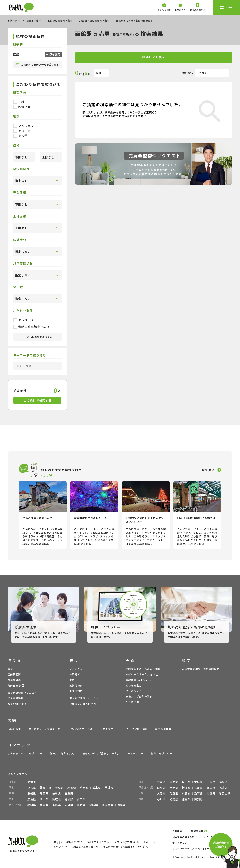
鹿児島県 (108, 805)
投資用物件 (76, 685)
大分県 (69, 805)
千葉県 (59, 788)
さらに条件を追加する (37, 337)
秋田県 (186, 782)
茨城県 (109, 788)
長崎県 (56, 805)
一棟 (19, 102)
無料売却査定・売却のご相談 (143, 669)
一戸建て (75, 674)
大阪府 (161, 793)
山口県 (81, 799)
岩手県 (174, 782)
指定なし (204, 73)
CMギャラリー (135, 753)
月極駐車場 (14, 680)
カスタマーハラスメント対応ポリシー (193, 848)
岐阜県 (56, 793)
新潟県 (186, 788)
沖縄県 (121, 805)
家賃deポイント (17, 704)
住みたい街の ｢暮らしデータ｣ (100, 753)
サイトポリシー (181, 843)
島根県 (69, 799)
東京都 (32, 788)
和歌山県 (225, 793)
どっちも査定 (134, 685)
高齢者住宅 (14, 685)
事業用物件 (76, 691)
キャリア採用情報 (137, 729)
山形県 (211, 782)
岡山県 (44, 799)
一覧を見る (207, 470)
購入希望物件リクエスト (84, 698)
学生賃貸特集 (16, 698)
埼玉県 (72, 788)
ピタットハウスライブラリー (25, 753)
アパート (22, 131)
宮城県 (199, 782)
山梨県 (161, 788)
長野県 (174, 788)
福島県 (223, 782)
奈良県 (211, 793)
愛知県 (32, 793)
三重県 (69, 793)
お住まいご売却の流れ (139, 696)
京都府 (186, 793)
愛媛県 (174, 799)
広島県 (32, 799)
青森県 (161, 782)
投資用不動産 (34, 21)
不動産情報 (14, 21)
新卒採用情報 (163, 729)
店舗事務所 (14, 674)
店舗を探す (14, 729)
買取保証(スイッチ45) (139, 680)
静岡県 (44, 793)
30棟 (98, 73)
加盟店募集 (197, 831)
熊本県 (81, 805)
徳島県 (186, 799)
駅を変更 (55, 54)
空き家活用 (132, 702)
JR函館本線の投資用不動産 (94, 21)
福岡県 (32, 805)
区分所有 (22, 107)
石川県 (199, 788)
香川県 (161, 799)
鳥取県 (56, 799)
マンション (23, 126)
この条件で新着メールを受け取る (37, 65)
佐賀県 (44, 805)
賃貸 (10, 669)
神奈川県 (46, 788)
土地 (72, 680)
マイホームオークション (140, 674)
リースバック (134, 691)
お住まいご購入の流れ (83, 704)
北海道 (32, 782)
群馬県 (84, 788)
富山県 (211, 788)
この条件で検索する (37, 400)
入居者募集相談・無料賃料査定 (201, 669)
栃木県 (97, 788)
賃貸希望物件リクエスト (22, 693)
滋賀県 (199, 793)
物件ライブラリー (162, 753)
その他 (20, 136)
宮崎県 (94, 805)
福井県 (223, 788)
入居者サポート (109, 729)
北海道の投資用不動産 (61, 21)
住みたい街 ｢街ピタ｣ (62, 753)
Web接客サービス (82, 729)
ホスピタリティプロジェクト (46, 729)
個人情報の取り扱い (183, 837)
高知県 (199, 799)
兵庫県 (174, 793)
